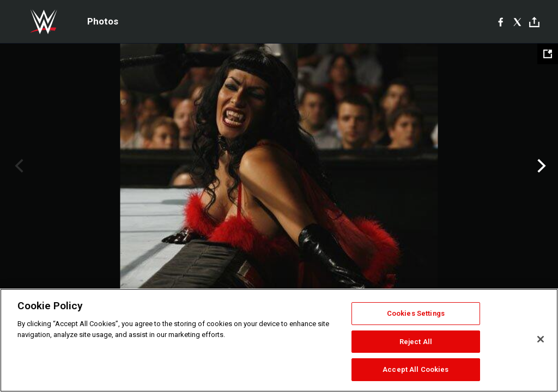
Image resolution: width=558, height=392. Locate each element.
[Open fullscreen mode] (548, 54)
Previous (18, 166)
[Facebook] (501, 22)
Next (540, 166)
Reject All (416, 342)
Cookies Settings (416, 313)
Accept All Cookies (416, 369)
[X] (517, 22)
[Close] (541, 339)
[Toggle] (534, 22)
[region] (279, 340)
